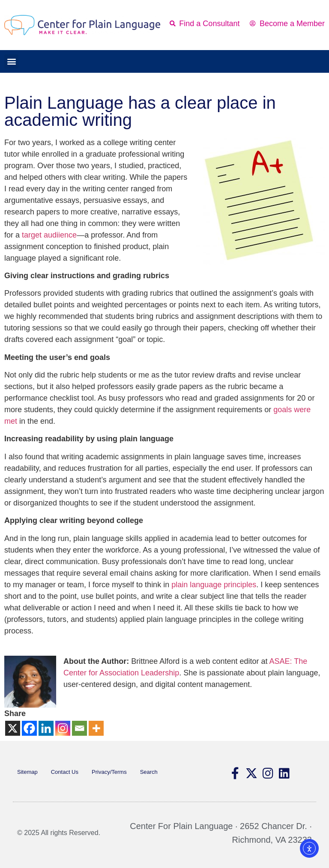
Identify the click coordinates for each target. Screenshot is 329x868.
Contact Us (65, 772)
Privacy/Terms (109, 772)
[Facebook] (29, 728)
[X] (13, 728)
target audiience (49, 235)
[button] (11, 61)
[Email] (79, 728)
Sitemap (27, 772)
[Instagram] (63, 728)
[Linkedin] (46, 728)
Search (149, 772)
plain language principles (214, 585)
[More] (96, 728)
